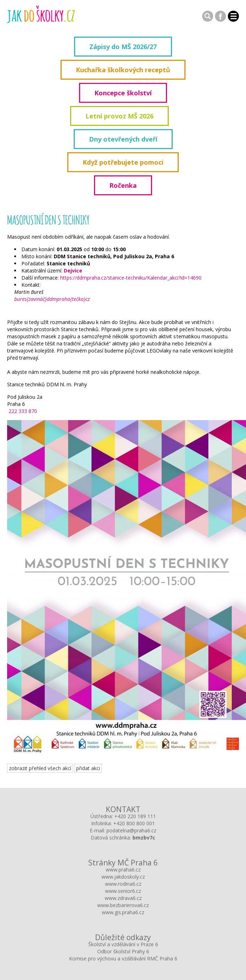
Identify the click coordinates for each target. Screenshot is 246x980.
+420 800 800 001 (134, 823)
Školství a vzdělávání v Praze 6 (123, 944)
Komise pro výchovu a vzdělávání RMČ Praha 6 (123, 958)
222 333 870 (22, 411)
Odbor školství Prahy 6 (123, 951)
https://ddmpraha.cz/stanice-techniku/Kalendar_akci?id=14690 (131, 278)
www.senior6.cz (123, 891)
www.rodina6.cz (123, 884)
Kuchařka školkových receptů (123, 70)
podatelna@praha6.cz (131, 830)
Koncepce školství (123, 93)
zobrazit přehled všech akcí (40, 768)
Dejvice (73, 271)
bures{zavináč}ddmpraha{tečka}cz (52, 299)
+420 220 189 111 (135, 816)
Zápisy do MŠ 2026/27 (123, 47)
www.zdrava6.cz (123, 898)
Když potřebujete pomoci (123, 162)
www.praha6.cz (123, 870)
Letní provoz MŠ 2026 (119, 116)
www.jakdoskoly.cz (123, 877)
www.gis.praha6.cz (123, 912)
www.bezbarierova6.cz (123, 905)
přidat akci (88, 768)
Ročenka (123, 185)
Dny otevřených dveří (123, 139)
